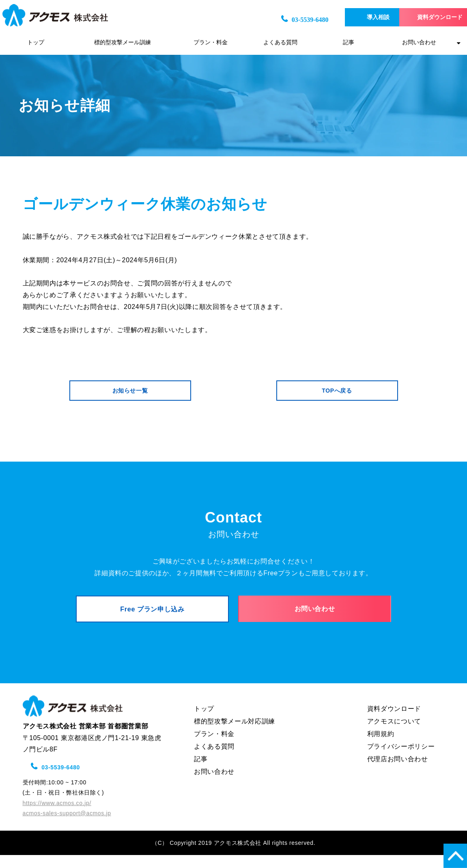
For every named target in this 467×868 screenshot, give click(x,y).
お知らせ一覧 (130, 393)
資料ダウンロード (427, 17)
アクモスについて (394, 734)
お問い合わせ (419, 42)
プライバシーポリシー (401, 759)
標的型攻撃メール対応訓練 (235, 734)
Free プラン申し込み (152, 618)
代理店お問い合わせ (398, 772)
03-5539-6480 (278, 20)
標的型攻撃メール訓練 (123, 42)
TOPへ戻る (337, 393)
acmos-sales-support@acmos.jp (67, 826)
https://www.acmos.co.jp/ (57, 816)
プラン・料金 (211, 42)
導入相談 (354, 17)
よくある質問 (280, 42)
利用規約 (381, 746)
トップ (36, 42)
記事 (349, 42)
